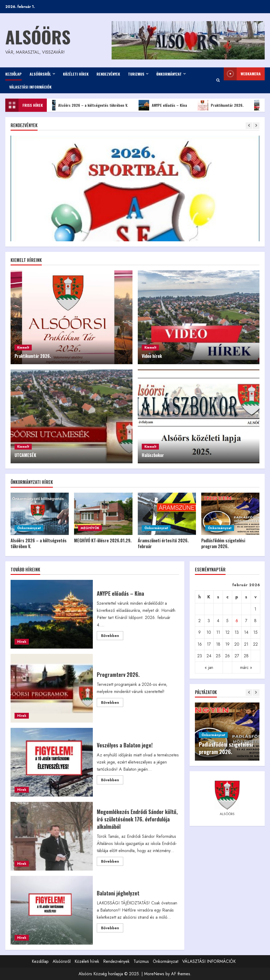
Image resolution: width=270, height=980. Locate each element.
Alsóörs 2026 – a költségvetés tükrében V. (90, 105)
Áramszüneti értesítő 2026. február (163, 543)
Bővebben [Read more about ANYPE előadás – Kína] (112, 636)
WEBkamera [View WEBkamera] (242, 74)
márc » (246, 667)
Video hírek (152, 356)
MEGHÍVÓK (90, 528)
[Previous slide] (249, 126)
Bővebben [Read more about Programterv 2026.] (112, 703)
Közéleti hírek (76, 74)
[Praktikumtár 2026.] (72, 317)
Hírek (22, 642)
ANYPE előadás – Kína (166, 105)
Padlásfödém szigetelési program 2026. (223, 543)
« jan (209, 667)
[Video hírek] (199, 317)
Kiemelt (23, 348)
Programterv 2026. (52, 688)
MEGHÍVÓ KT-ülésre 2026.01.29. (103, 540)
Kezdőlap (13, 74)
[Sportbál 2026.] (135, 215)
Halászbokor (153, 455)
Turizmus (136, 74)
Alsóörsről (40, 74)
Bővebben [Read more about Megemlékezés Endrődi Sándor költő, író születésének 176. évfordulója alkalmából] (112, 862)
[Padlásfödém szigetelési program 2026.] (230, 514)
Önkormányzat (169, 74)
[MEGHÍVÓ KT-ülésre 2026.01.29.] (103, 514)
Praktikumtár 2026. (224, 105)
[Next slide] (256, 126)
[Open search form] (218, 80)
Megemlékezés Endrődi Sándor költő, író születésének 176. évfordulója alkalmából (52, 836)
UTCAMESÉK (25, 455)
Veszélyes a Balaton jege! (52, 762)
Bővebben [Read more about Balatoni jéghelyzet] (112, 929)
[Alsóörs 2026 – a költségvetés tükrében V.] (40, 514)
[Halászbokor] (199, 416)
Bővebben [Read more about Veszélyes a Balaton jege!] (112, 781)
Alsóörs (38, 37)
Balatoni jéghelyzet (52, 910)
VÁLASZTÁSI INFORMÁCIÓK (30, 87)
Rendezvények (108, 74)
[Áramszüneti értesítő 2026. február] (167, 514)
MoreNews (154, 974)
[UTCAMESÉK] (72, 416)
